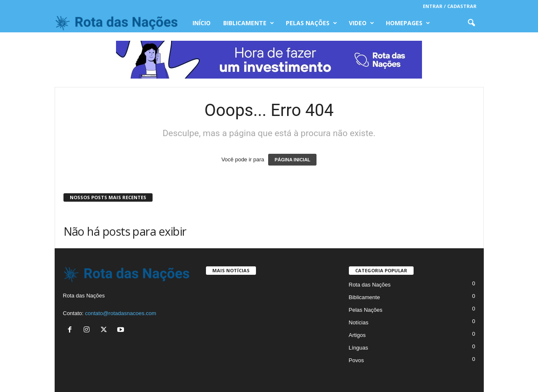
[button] (471, 23)
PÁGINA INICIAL (292, 160)
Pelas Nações (311, 23)
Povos (356, 360)
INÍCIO (202, 23)
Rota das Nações (370, 285)
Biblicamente (249, 23)
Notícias (359, 322)
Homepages (408, 23)
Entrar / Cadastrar (450, 6)
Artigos (357, 335)
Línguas (359, 348)
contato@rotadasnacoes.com (120, 313)
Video (361, 23)
